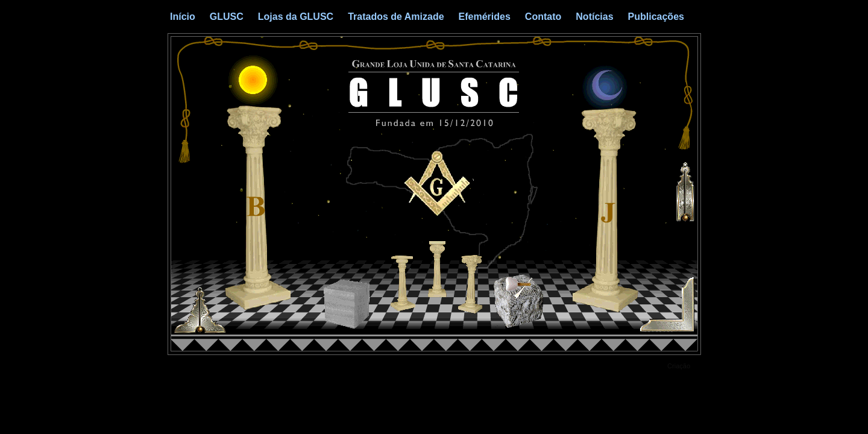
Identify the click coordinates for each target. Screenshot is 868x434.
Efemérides (485, 17)
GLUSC (227, 17)
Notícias (594, 17)
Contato (543, 17)
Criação (679, 366)
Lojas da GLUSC (296, 17)
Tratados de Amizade (396, 17)
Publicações (656, 17)
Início (183, 17)
